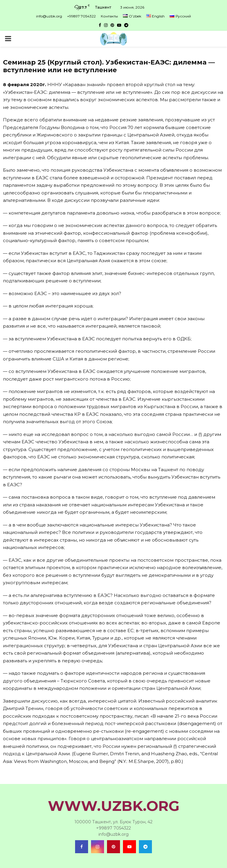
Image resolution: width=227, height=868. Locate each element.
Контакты (109, 16)
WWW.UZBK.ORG (114, 806)
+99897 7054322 (81, 16)
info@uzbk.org (49, 16)
